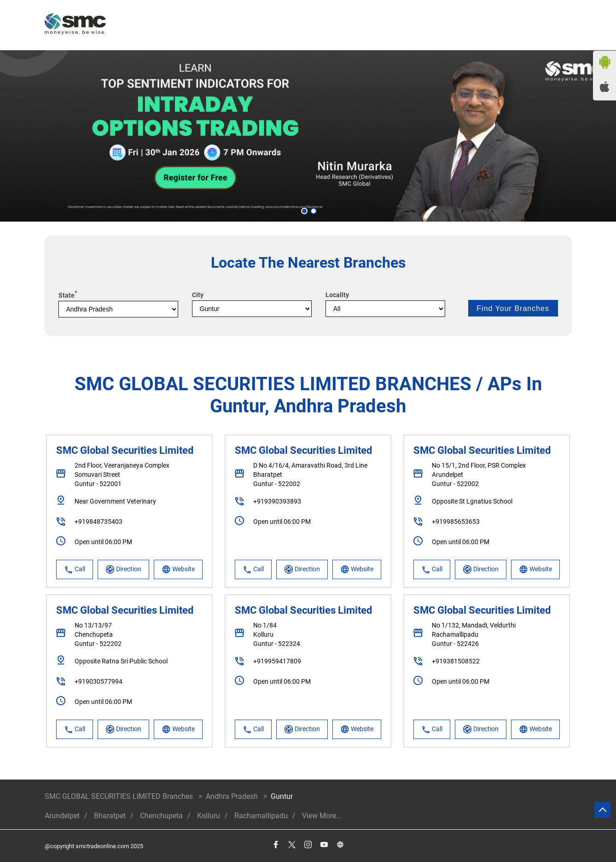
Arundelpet (62, 816)
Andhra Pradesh (232, 796)
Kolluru (209, 816)
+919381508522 (456, 661)
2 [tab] (313, 210)
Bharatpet (110, 816)
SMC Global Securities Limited (125, 450)
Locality (337, 295)
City (198, 295)
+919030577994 (99, 681)
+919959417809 (277, 661)
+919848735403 (99, 522)
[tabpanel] (308, 136)
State (68, 295)
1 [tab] (303, 210)
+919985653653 (456, 522)
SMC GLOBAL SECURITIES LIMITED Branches (120, 796)
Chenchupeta (161, 816)
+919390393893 (277, 501)
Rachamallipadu (261, 816)
